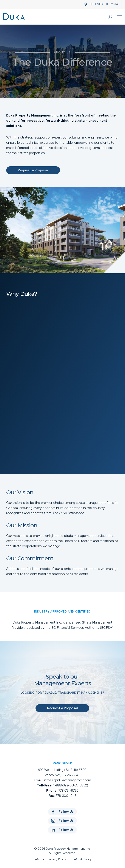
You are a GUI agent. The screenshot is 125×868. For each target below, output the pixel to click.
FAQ (37, 859)
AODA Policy (83, 859)
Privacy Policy (57, 859)
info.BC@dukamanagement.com (68, 780)
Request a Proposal (33, 170)
